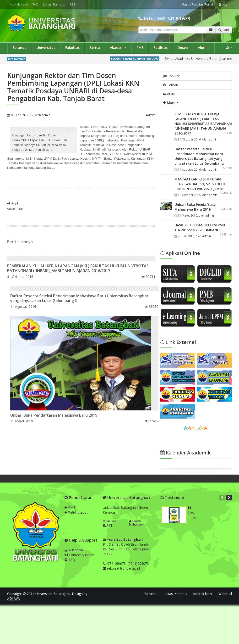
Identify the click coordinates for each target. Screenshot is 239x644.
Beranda (19, 48)
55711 (148, 277)
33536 (152, 306)
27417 (152, 421)
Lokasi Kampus (54, 4)
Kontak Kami (19, 4)
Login (224, 4)
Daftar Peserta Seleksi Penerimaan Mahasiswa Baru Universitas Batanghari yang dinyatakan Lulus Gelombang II (80, 298)
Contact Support (79, 555)
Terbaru (171, 85)
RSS (73, 4)
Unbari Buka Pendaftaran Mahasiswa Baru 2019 (54, 415)
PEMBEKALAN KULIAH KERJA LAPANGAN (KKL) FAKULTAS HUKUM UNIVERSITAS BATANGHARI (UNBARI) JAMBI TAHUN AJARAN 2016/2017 (78, 268)
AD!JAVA (14, 598)
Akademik (118, 48)
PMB (140, 48)
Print (151, 115)
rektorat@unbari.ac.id (123, 568)
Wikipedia (74, 550)
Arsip (169, 94)
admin (46, 115)
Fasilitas (161, 48)
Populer (171, 76)
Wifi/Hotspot (76, 512)
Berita (95, 48)
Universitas (46, 48)
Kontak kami (203, 594)
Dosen (183, 48)
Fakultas (72, 48)
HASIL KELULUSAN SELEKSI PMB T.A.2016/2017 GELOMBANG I (200, 227)
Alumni (204, 48)
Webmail (225, 594)
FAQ (35, 4)
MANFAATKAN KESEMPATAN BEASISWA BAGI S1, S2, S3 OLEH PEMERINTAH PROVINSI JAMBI (200, 184)
